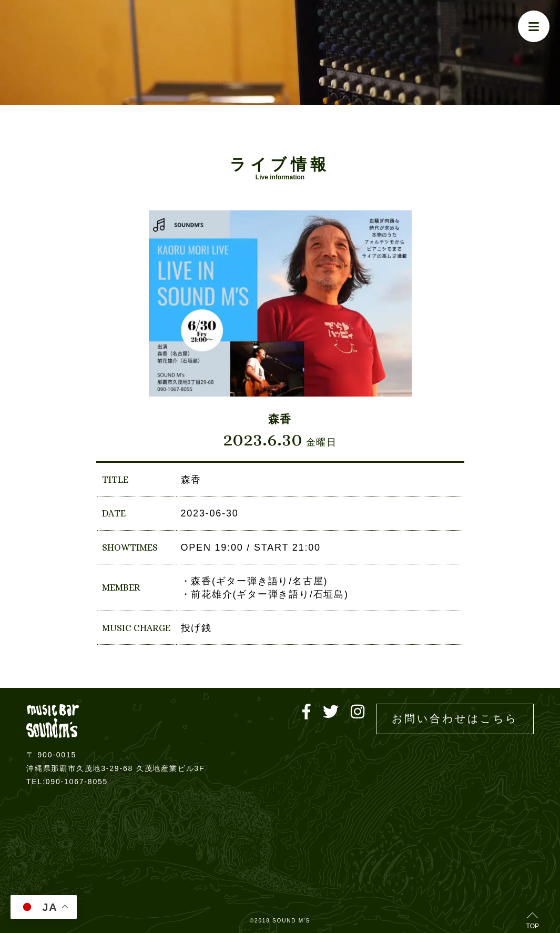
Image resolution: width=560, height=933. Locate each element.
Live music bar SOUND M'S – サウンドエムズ (53, 721)
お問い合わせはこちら (455, 718)
